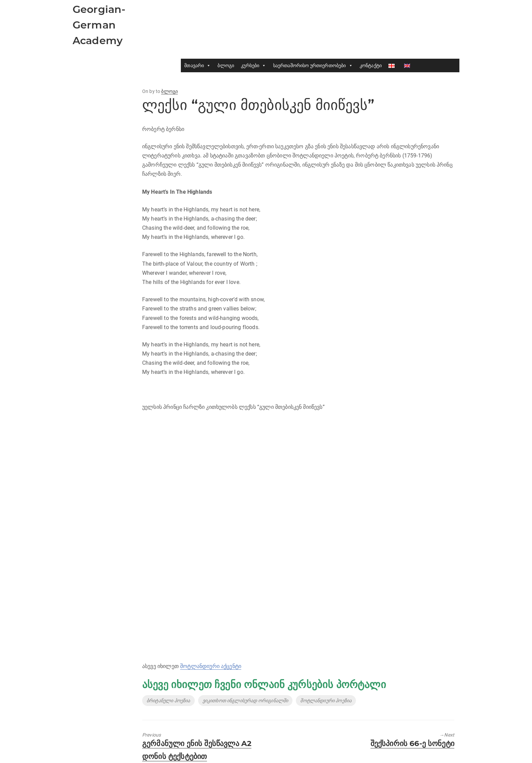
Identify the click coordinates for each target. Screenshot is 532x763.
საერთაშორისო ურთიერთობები (313, 65)
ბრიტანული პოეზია (168, 701)
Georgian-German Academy (99, 25)
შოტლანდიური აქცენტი (211, 666)
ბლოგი (226, 65)
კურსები (253, 65)
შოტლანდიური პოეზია (326, 701)
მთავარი (197, 65)
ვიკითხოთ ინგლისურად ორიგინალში (245, 701)
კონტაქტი (371, 65)
